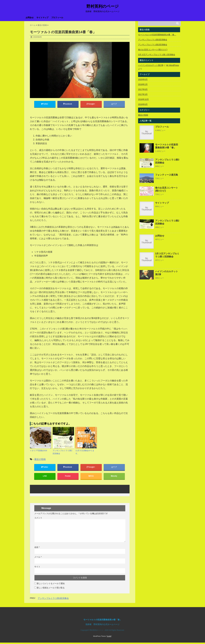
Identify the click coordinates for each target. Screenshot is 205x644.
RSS (91, 477)
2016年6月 (143, 104)
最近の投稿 (40, 460)
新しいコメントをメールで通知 (51, 585)
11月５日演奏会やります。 (85, 452)
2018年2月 (143, 84)
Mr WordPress (173, 65)
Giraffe (109, 636)
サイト (37, 568)
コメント (38, 519)
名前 (37, 549)
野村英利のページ (103, 6)
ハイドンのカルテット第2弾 (151, 65)
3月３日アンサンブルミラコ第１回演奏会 (157, 55)
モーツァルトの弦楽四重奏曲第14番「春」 (157, 35)
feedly (114, 477)
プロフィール (57, 18)
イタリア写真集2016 (38, 451)
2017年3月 (143, 94)
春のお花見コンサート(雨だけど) (153, 50)
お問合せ (30, 18)
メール (38, 558)
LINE (45, 477)
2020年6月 (143, 79)
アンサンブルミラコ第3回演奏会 (53, 600)
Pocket (68, 477)
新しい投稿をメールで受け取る (51, 589)
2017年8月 (143, 89)
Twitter (45, 104)
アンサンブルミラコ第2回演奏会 (62, 452)
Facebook (68, 104)
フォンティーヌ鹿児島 (167, 175)
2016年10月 (143, 99)
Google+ (91, 104)
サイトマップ (42, 18)
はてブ (114, 104)
